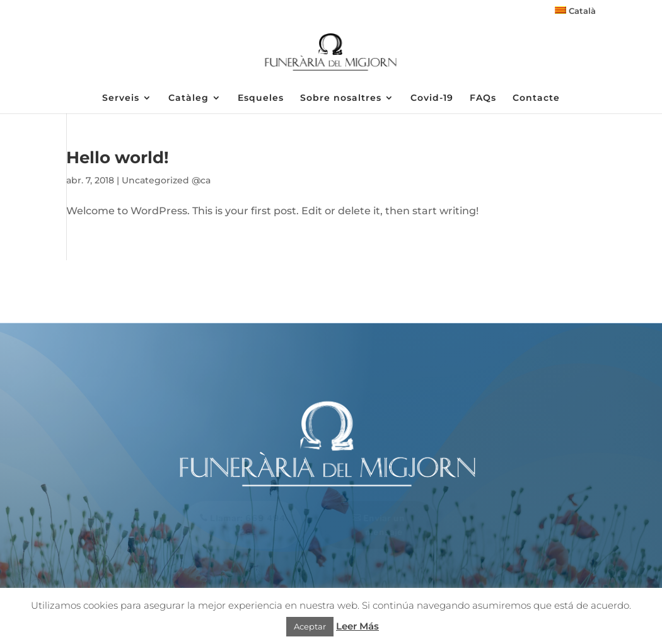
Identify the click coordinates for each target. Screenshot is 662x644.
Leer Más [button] (357, 626)
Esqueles (261, 98)
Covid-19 (432, 98)
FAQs (483, 98)
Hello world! (118, 158)
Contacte (536, 98)
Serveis (121, 98)
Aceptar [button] (310, 626)
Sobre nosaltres (341, 98)
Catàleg (189, 98)
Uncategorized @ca (166, 180)
